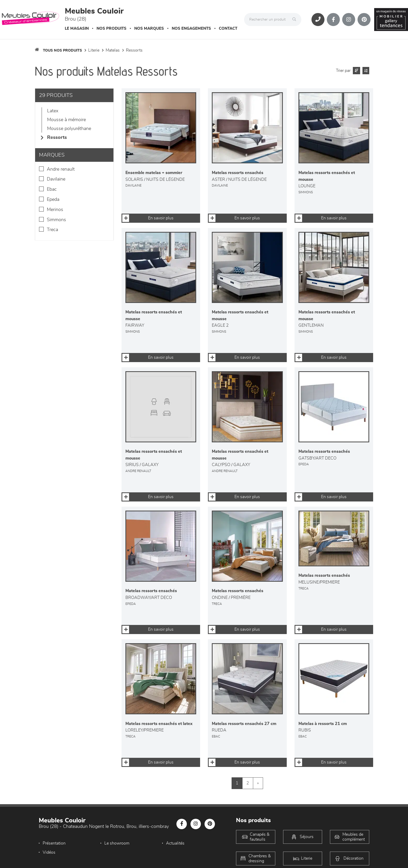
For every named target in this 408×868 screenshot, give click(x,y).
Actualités (175, 843)
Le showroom (117, 843)
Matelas (113, 50)
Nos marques (149, 29)
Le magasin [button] (77, 29)
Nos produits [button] (111, 29)
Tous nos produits (62, 51)
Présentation (54, 843)
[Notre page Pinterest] (364, 20)
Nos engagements (191, 29)
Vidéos (49, 852)
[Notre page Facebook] (333, 20)
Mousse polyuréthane (69, 129)
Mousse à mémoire (66, 120)
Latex (53, 111)
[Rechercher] (296, 20)
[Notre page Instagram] (349, 20)
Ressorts (134, 50)
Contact (228, 29)
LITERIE (94, 50)
